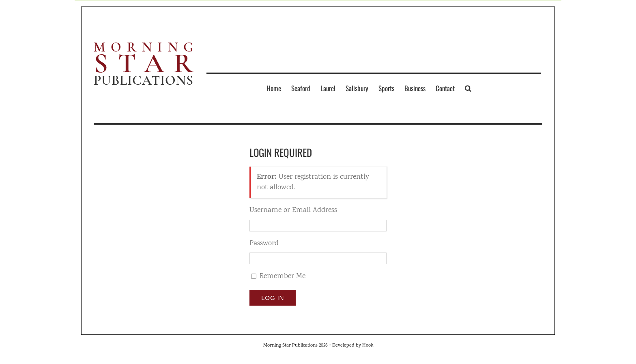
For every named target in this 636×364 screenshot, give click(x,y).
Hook (368, 346)
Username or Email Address (293, 211)
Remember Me (283, 276)
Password (264, 244)
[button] (468, 88)
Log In (273, 298)
